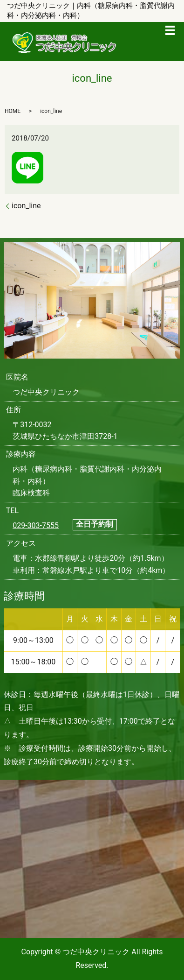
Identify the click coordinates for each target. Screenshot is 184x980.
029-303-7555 (36, 525)
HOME (13, 111)
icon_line (26, 206)
